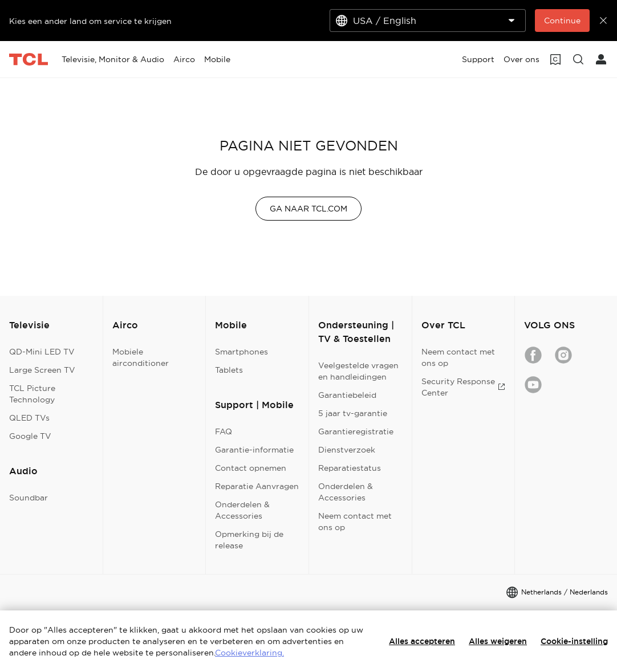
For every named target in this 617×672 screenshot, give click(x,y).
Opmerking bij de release (249, 540)
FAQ (224, 431)
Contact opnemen (251, 468)
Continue (562, 21)
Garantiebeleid (347, 395)
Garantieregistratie (356, 431)
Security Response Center (464, 387)
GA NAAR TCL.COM (308, 209)
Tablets (229, 370)
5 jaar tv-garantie (353, 413)
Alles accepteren (422, 641)
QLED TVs (29, 418)
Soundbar (29, 498)
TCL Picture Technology (32, 394)
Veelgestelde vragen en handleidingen (358, 371)
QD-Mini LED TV (42, 352)
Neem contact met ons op (355, 522)
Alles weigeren (498, 641)
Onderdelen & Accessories (242, 510)
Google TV (30, 436)
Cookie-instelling (574, 641)
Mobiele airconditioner (141, 357)
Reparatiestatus (350, 468)
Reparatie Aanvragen (257, 486)
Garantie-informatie (254, 450)
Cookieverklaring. (249, 653)
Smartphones (241, 352)
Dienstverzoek (347, 450)
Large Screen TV (42, 370)
